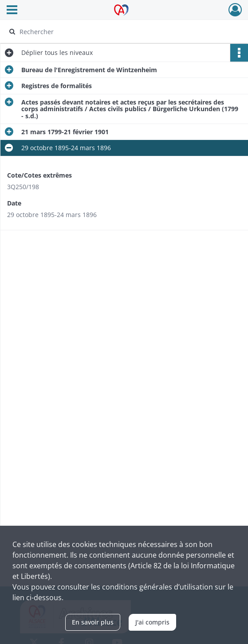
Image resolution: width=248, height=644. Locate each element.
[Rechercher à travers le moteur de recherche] (117, 31)
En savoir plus (93, 622)
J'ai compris (152, 622)
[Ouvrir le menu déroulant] (12, 11)
